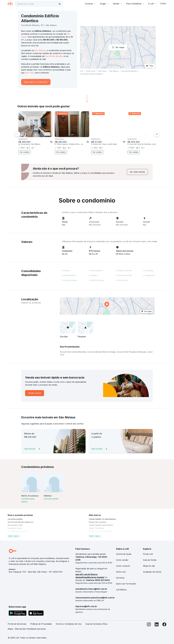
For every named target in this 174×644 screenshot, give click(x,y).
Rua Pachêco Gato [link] (15, 525)
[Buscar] (60, 4)
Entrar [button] (163, 4)
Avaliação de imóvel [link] (152, 572)
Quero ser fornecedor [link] (126, 584)
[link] (137, 172)
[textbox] (39, 4)
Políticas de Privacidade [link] (41, 624)
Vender (118, 4)
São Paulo (30, 73)
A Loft (152, 4)
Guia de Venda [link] (150, 560)
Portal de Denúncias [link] (17, 624)
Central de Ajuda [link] (124, 554)
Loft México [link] (121, 590)
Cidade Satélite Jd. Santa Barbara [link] (102, 519)
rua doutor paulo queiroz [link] (18, 531)
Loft (82, 71)
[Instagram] (149, 627)
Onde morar (91, 71)
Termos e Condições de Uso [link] (69, 624)
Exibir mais (14, 536)
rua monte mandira (51, 499)
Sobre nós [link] (121, 572)
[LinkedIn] (157, 627)
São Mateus (40, 50)
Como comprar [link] (123, 566)
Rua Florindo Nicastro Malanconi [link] (21, 522)
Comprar (91, 4)
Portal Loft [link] (148, 554)
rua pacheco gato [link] (15, 528)
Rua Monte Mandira (54, 56)
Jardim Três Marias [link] (96, 528)
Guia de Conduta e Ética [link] (96, 624)
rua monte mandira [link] (15, 519)
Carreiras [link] (120, 578)
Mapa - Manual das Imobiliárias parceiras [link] (27, 629)
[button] (107, 306)
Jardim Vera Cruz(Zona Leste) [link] (101, 531)
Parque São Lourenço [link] (98, 522)
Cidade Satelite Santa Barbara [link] (101, 525)
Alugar (104, 4)
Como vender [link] (122, 560)
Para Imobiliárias (135, 4)
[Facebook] (164, 627)
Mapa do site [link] (149, 566)
